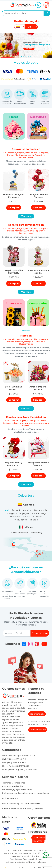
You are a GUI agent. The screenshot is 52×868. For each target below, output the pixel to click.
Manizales (15, 516)
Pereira (27, 516)
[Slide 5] (30, 56)
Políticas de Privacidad (13, 786)
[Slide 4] (29, 56)
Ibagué (34, 520)
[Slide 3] (27, 56)
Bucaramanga (39, 513)
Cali (7, 510)
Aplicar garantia (10, 798)
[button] (14, 194)
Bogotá (16, 510)
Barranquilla (41, 510)
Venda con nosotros (39, 839)
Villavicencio (21, 520)
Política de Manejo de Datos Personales (21, 803)
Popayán (24, 513)
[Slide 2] (25, 56)
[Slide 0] (22, 56)
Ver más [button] (26, 216)
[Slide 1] (23, 56)
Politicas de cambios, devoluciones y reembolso (25, 793)
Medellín (27, 510)
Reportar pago (37, 714)
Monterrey (37, 533)
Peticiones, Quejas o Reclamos (17, 790)
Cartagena (11, 513)
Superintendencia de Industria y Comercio (23, 809)
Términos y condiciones (14, 783)
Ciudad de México (19, 533)
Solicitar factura (38, 730)
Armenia (38, 516)
